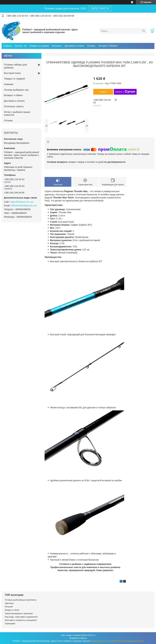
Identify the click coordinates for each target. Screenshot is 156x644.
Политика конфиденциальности (129, 641)
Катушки (9, 607)
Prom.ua (92, 635)
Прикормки (10, 623)
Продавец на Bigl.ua (78, 638)
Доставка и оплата (74, 46)
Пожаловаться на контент (102, 641)
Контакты (57, 46)
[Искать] (144, 31)
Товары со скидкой (39, 46)
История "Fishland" (108, 46)
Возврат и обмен (13, 95)
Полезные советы (14, 106)
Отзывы (91, 46)
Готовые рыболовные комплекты (21, 600)
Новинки (9, 84)
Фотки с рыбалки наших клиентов (17, 113)
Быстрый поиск (12, 73)
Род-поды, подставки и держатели (21, 617)
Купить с (125, 92)
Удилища (9, 603)
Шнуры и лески (12, 610)
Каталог (19, 46)
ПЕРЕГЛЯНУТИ (100, 9)
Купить (103, 92)
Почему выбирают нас (16, 90)
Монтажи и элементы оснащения (21, 620)
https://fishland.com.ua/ (22, 202)
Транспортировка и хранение (19, 613)
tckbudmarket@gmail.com (24, 206)
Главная (7, 46)
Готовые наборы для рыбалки (15, 66)
